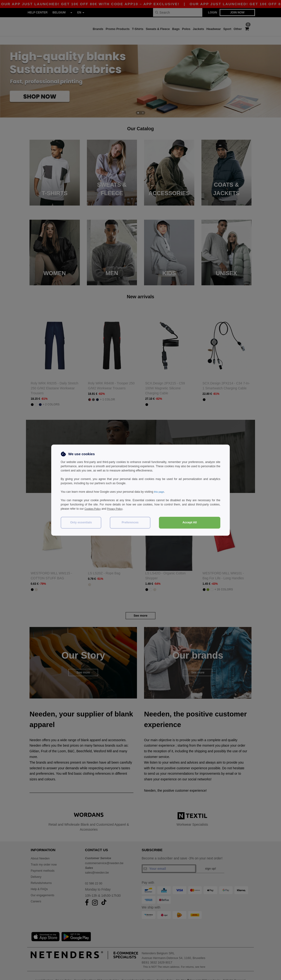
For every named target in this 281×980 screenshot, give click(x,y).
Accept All (190, 522)
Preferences (130, 522)
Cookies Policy (94, 509)
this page (160, 492)
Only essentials (81, 522)
